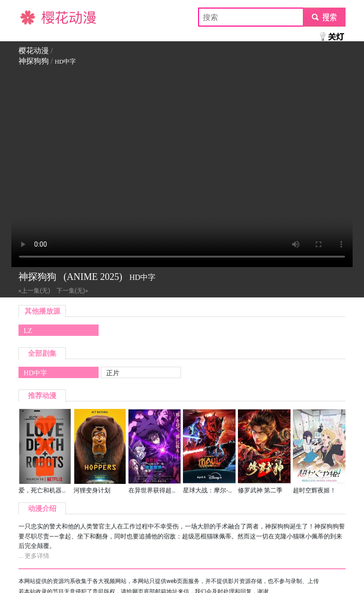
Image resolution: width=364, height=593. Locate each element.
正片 (113, 373)
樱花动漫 (34, 17)
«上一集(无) (34, 291)
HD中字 (35, 373)
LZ (28, 331)
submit (324, 17)
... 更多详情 (34, 556)
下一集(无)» (72, 291)
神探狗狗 (34, 61)
